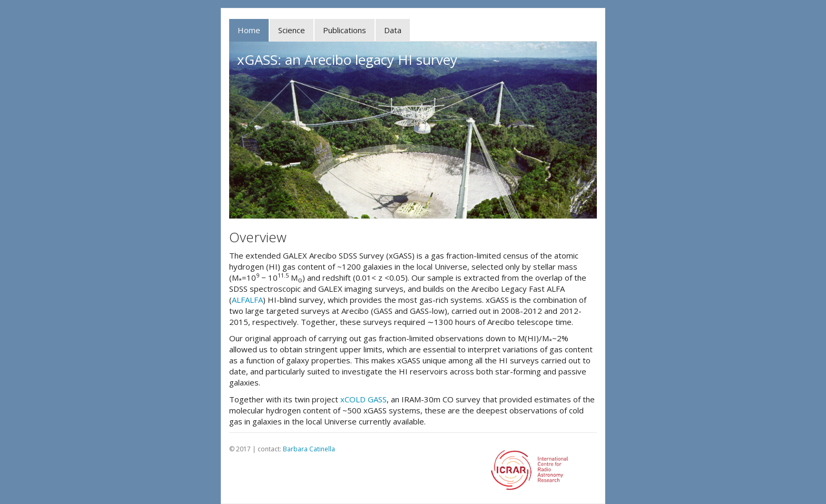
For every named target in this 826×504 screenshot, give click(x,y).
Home (249, 30)
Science (292, 30)
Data (393, 30)
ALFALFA (247, 300)
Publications (345, 30)
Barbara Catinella (309, 449)
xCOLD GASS (363, 399)
